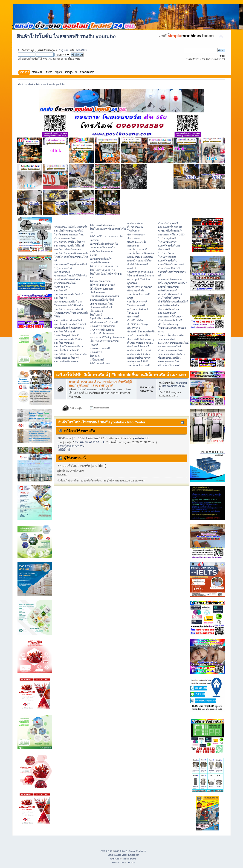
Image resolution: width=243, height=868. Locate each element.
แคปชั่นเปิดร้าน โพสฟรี (67, 350)
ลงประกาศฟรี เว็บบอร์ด (171, 317)
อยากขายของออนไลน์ (101, 304)
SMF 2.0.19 (107, 851)
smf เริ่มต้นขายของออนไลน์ (69, 231)
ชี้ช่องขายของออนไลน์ (170, 358)
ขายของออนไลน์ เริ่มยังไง (171, 354)
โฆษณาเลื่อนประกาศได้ (171, 335)
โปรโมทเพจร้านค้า (100, 363)
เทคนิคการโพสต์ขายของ (67, 249)
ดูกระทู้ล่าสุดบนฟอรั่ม (71, 446)
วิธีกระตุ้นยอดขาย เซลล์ (103, 285)
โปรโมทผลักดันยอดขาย (102, 225)
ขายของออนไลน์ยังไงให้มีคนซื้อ (71, 227)
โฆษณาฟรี (133, 313)
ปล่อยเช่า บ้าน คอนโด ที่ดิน (142, 331)
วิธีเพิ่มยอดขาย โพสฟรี (67, 358)
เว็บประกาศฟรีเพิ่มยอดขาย (104, 341)
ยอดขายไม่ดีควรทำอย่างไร (104, 244)
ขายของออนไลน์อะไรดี (102, 300)
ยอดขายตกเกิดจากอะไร (102, 247)
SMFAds (115, 859)
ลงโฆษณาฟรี (97, 360)
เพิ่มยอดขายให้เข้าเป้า (101, 307)
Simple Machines (137, 851)
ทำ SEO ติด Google (138, 324)
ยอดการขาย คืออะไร (101, 259)
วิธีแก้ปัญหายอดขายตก (102, 289)
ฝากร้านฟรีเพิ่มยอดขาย (102, 333)
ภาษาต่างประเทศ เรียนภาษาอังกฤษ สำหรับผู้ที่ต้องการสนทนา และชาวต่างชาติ (100, 384)
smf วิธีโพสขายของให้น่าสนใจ (70, 354)
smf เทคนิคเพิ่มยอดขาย (67, 361)
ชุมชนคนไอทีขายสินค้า (170, 231)
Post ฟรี (94, 345)
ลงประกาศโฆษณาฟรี (139, 358)
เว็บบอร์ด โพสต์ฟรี (168, 223)
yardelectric (141, 438)
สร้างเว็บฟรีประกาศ (169, 365)
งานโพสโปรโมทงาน (169, 298)
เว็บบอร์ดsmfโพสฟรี (169, 268)
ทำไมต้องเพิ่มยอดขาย (101, 251)
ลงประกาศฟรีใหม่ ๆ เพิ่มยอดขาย (107, 337)
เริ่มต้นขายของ (98, 292)
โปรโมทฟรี (96, 315)
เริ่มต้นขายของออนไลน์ (170, 350)
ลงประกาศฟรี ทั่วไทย (139, 354)
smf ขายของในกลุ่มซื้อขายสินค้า (71, 264)
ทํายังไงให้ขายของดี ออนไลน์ (173, 302)
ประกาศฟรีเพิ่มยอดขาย (102, 326)
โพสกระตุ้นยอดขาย (100, 281)
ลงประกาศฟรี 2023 (138, 361)
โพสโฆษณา (134, 231)
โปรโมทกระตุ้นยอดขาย (102, 270)
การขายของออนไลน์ (169, 361)
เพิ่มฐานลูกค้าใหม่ (137, 290)
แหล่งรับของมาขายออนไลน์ (104, 296)
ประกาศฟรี (96, 352)
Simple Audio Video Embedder (123, 855)
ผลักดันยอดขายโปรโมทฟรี (104, 322)
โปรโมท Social (166, 253)
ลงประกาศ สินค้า (167, 313)
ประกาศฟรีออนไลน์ (168, 309)
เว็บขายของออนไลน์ (65, 238)
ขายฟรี (94, 255)
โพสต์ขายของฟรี (136, 305)
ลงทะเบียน (81, 50)
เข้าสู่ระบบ (63, 50)
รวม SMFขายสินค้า (168, 305)
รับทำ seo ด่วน (62, 287)
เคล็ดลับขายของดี (168, 290)
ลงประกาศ (133, 246)
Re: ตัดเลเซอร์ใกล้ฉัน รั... (90, 442)
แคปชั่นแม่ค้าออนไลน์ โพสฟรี (70, 324)
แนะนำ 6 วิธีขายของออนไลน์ (173, 343)
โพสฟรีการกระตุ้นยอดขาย (104, 266)
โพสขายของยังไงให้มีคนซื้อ (69, 305)
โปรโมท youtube (167, 257)
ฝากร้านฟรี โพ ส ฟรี (138, 346)
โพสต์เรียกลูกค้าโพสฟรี (67, 335)
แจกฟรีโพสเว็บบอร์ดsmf (171, 264)
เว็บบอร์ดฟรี (96, 311)
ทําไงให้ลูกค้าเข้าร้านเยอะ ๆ (173, 283)
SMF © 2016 (121, 851)
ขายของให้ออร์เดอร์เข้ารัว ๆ (69, 328)
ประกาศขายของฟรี (100, 348)
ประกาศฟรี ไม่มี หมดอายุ (141, 339)
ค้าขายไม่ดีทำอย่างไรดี (170, 294)
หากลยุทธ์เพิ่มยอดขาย (170, 279)
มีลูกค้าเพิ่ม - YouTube (101, 318)
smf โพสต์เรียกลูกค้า (65, 331)
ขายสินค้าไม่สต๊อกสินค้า (67, 279)
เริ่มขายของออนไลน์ (65, 283)
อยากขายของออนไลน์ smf (68, 302)
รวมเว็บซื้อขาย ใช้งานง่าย (141, 253)
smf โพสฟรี (61, 290)
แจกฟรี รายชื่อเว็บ (168, 261)
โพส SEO (95, 356)
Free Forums (129, 859)
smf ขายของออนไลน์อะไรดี (69, 294)
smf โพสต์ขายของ (64, 343)
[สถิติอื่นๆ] (64, 450)
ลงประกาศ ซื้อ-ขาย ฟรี (170, 227)
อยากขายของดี (62, 272)
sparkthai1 (181, 383)
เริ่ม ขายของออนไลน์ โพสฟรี (69, 242)
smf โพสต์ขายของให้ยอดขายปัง (71, 253)
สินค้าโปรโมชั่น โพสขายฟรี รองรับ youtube (66, 37)
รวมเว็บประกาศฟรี (137, 249)
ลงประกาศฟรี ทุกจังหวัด (140, 257)
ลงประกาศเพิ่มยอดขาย (102, 330)
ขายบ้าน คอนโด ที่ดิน (139, 335)
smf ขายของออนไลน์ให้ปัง (68, 339)
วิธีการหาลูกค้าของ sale (140, 272)
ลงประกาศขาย (135, 223)
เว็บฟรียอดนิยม (135, 227)
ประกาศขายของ (136, 235)
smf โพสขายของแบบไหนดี (69, 309)
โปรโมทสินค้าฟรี (167, 242)
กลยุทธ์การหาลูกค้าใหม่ (140, 261)
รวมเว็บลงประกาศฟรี (139, 365)
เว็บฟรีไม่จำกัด (135, 320)
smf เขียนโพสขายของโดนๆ (69, 346)
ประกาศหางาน (135, 238)
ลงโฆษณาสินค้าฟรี (138, 309)
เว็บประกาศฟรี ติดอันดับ (140, 343)
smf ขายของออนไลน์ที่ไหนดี (69, 246)
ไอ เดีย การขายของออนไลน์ (69, 235)
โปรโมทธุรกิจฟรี (167, 238)
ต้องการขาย (134, 328)
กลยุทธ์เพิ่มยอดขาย (100, 262)
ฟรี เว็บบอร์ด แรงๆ (168, 324)
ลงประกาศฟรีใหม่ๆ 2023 (171, 235)
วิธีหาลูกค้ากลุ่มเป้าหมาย (140, 276)
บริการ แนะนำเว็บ (137, 242)
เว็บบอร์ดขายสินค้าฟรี (170, 320)
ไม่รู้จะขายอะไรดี (63, 268)
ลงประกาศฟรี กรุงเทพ (139, 350)
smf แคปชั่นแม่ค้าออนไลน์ (68, 320)
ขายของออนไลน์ (167, 339)
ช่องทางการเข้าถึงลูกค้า (140, 287)
